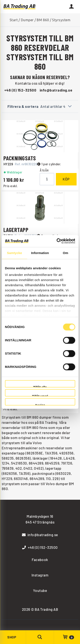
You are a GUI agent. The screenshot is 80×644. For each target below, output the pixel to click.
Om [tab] (66, 253)
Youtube (40, 590)
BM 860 (43, 20)
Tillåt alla (40, 386)
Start (14, 20)
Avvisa (40, 404)
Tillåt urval (40, 395)
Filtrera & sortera (40, 106)
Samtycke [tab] (14, 253)
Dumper (27, 20)
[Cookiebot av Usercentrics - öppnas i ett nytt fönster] (57, 241)
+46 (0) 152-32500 (20, 90)
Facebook (40, 560)
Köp (66, 179)
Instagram (40, 575)
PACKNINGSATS (20, 158)
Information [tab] (40, 253)
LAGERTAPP (16, 230)
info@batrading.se (56, 90)
